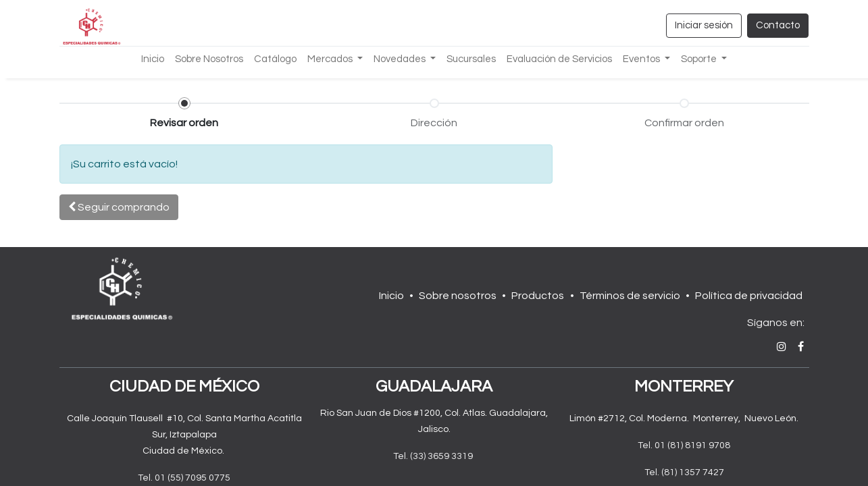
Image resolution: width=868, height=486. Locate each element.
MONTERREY (684, 386)
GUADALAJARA (434, 386)
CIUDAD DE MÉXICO (184, 386)
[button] (119, 207)
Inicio (391, 296)
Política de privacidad (749, 296)
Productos (538, 296)
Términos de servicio (630, 296)
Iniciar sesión (704, 25)
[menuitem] (153, 60)
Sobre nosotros (458, 296)
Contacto (778, 25)
